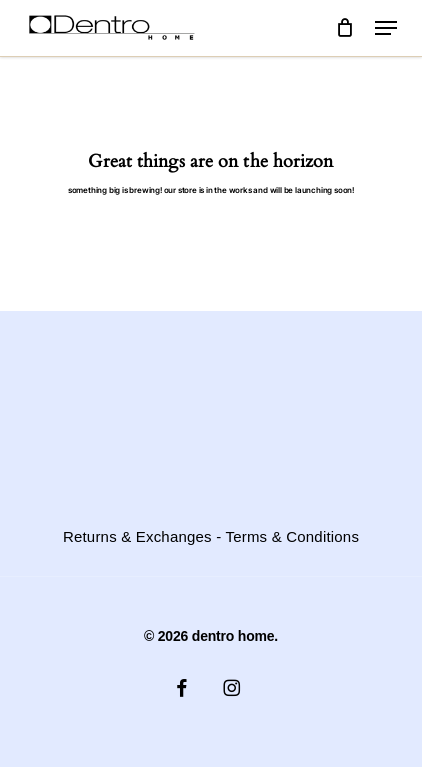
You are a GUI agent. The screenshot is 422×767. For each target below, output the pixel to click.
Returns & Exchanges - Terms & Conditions (211, 537)
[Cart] (345, 28)
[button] (386, 28)
